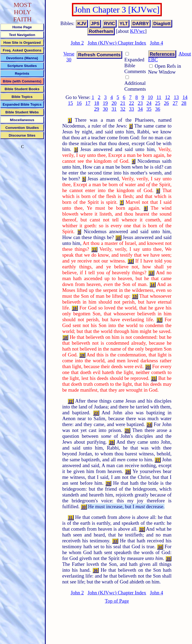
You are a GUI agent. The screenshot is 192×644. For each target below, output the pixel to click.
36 (158, 109)
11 (159, 97)
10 (150, 97)
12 (168, 97)
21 (123, 103)
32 (123, 109)
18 (97, 103)
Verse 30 (69, 57)
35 (149, 109)
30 (105, 109)
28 (184, 103)
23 (140, 103)
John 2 (77, 43)
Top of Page (117, 601)
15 (70, 103)
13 (176, 97)
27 (175, 103)
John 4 (157, 43)
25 (158, 103)
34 (140, 109)
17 (88, 103)
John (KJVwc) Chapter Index (117, 43)
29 (97, 109)
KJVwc (137, 31)
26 (166, 103)
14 (185, 97)
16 (79, 103)
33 (131, 109)
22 (131, 103)
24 (149, 103)
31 (114, 109)
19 (105, 103)
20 (114, 103)
